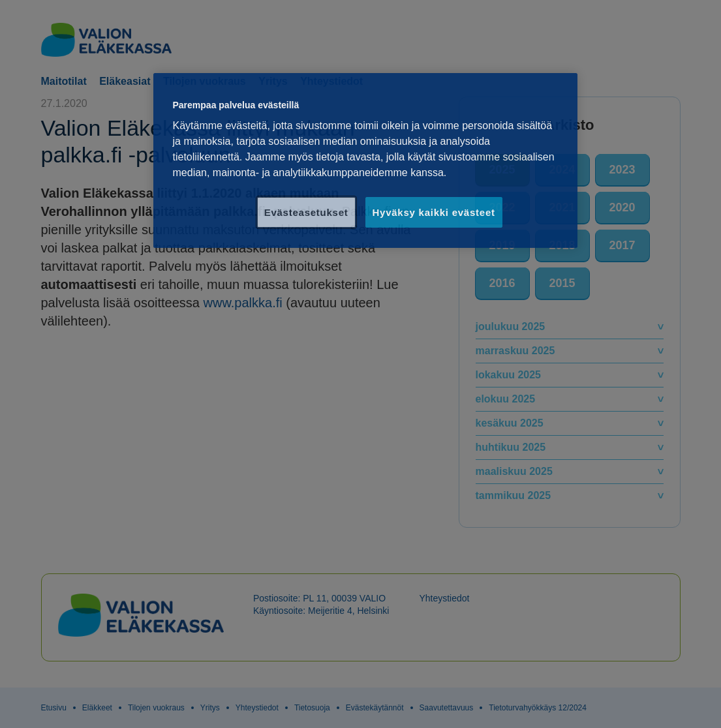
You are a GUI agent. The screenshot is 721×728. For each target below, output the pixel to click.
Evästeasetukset (306, 212)
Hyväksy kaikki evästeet (434, 212)
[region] (365, 161)
